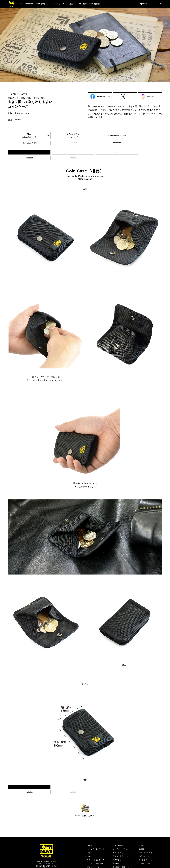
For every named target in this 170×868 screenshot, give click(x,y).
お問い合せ (117, 843)
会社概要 (116, 847)
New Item (20, 4)
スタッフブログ (145, 847)
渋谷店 (141, 829)
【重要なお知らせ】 (98, 136)
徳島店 (141, 832)
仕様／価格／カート (18, 113)
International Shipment (72, 136)
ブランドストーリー (146, 843)
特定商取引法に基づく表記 (123, 854)
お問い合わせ (94, 4)
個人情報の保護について (122, 850)
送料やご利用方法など (121, 840)
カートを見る (68, 4)
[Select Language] (150, 4)
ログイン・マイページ (51, 4)
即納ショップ (144, 840)
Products (29, 4)
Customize (124, 136)
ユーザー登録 (81, 4)
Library (37, 4)
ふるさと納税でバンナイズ (46, 136)
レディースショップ (146, 836)
